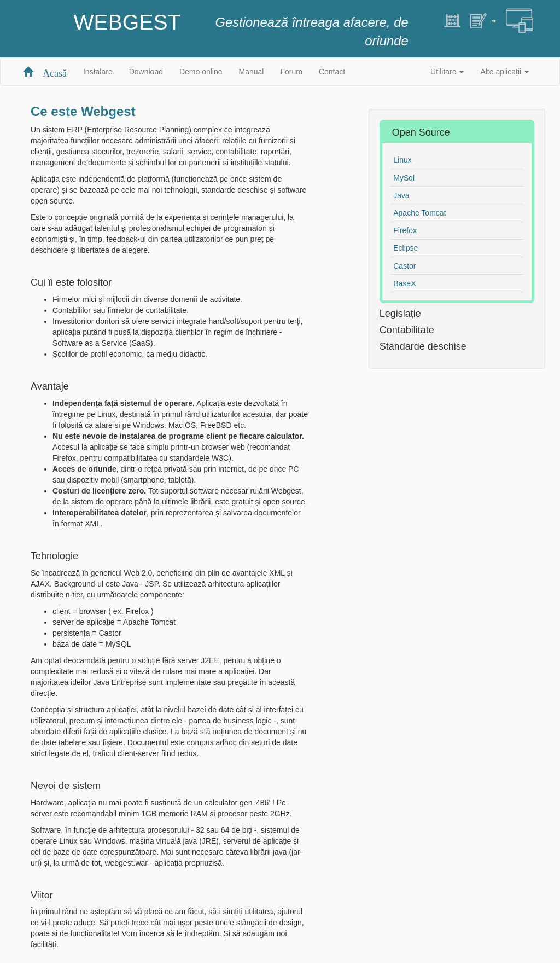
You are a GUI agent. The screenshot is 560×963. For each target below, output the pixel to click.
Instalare (98, 72)
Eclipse (406, 248)
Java (401, 195)
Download (146, 72)
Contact (332, 72)
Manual (252, 72)
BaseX (404, 283)
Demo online (201, 72)
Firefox (405, 230)
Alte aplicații (504, 72)
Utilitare (447, 72)
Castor (404, 266)
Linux (402, 160)
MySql (404, 178)
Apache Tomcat (419, 213)
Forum (291, 72)
